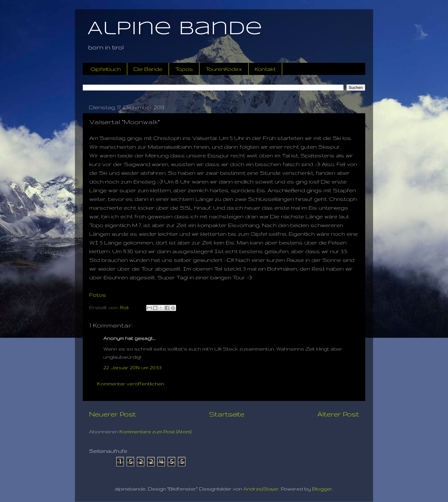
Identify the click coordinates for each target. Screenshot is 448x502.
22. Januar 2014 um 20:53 (132, 367)
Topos (184, 69)
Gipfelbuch (106, 69)
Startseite (227, 414)
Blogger (322, 489)
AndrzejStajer (261, 489)
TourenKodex (224, 69)
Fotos (98, 295)
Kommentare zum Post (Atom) (156, 432)
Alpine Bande (175, 29)
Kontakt (265, 69)
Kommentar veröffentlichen (131, 384)
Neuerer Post (112, 414)
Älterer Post (338, 414)
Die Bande (148, 69)
